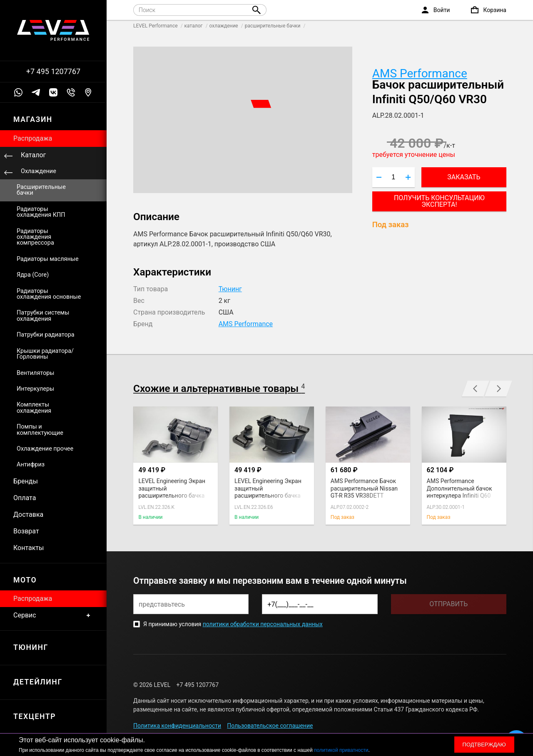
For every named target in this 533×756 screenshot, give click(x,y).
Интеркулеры (35, 389)
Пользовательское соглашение (270, 726)
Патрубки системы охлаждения (43, 316)
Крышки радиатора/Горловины (45, 354)
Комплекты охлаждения (34, 408)
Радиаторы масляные (48, 259)
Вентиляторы (35, 373)
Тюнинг (230, 289)
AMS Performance (420, 73)
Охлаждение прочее (45, 449)
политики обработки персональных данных (263, 624)
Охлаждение (39, 171)
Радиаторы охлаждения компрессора (35, 237)
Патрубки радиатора (46, 335)
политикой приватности (341, 750)
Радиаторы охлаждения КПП (41, 212)
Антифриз (31, 465)
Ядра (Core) (33, 275)
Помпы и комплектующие (40, 430)
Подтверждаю (484, 745)
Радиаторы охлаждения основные (49, 294)
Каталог (33, 155)
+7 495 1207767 (53, 72)
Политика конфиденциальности (177, 726)
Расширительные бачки (41, 190)
